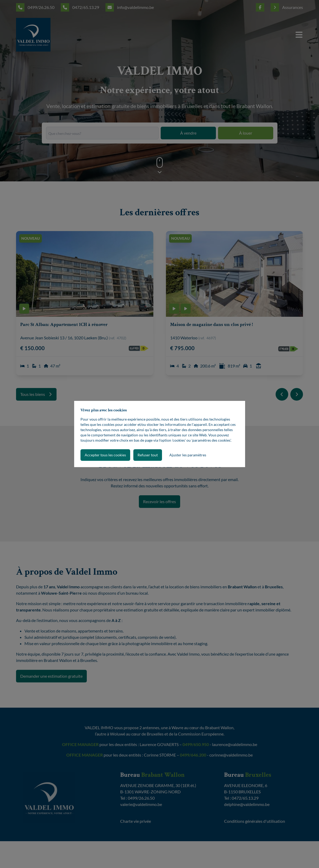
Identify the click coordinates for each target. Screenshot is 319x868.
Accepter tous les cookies (105, 455)
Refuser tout (148, 455)
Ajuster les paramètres (188, 455)
